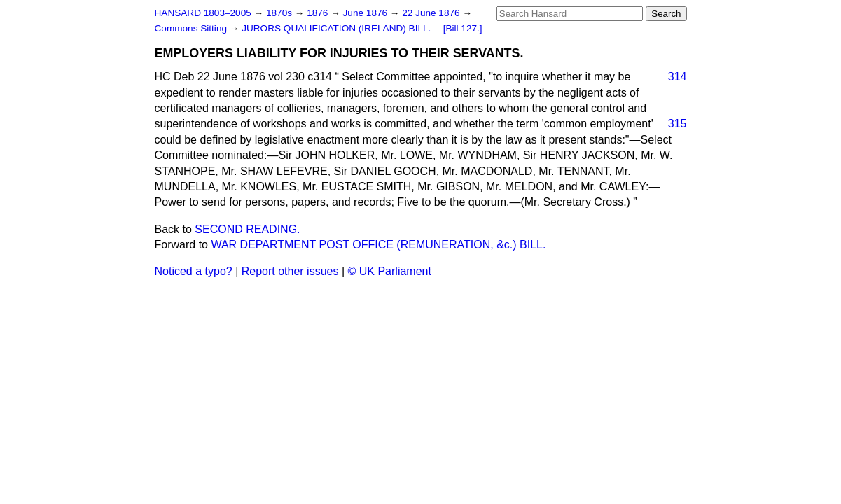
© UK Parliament (390, 271)
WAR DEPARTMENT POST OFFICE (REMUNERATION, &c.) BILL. (378, 245)
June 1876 (367, 13)
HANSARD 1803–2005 (203, 13)
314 (677, 77)
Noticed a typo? (194, 271)
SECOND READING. (247, 229)
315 (677, 124)
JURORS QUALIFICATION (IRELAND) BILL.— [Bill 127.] (362, 28)
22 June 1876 (432, 13)
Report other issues (290, 271)
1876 (319, 13)
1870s (280, 13)
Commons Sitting (192, 28)
